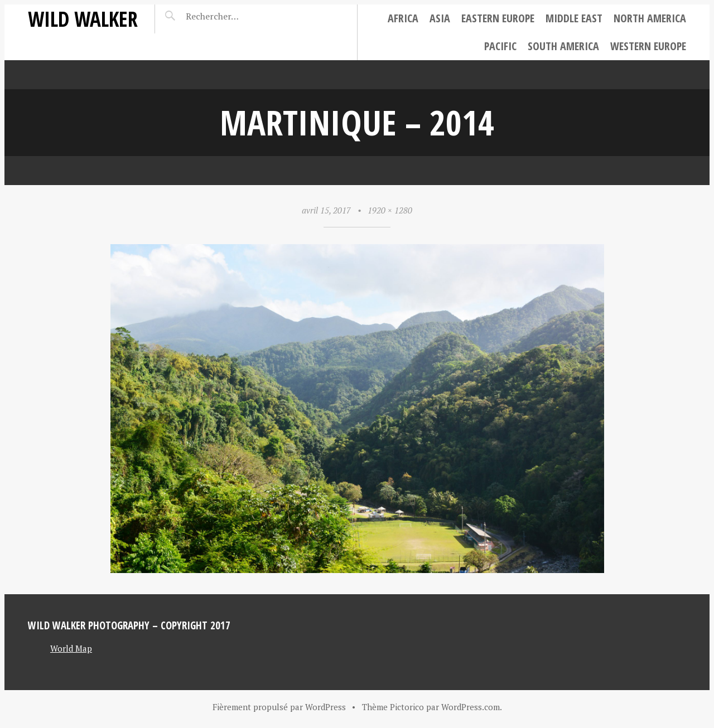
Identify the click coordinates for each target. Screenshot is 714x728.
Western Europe (648, 46)
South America (563, 46)
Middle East (574, 18)
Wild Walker (83, 19)
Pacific (500, 46)
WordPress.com (471, 707)
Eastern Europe (498, 18)
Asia (440, 18)
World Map (71, 648)
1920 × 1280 (390, 210)
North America (650, 18)
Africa (403, 18)
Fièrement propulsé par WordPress (279, 707)
